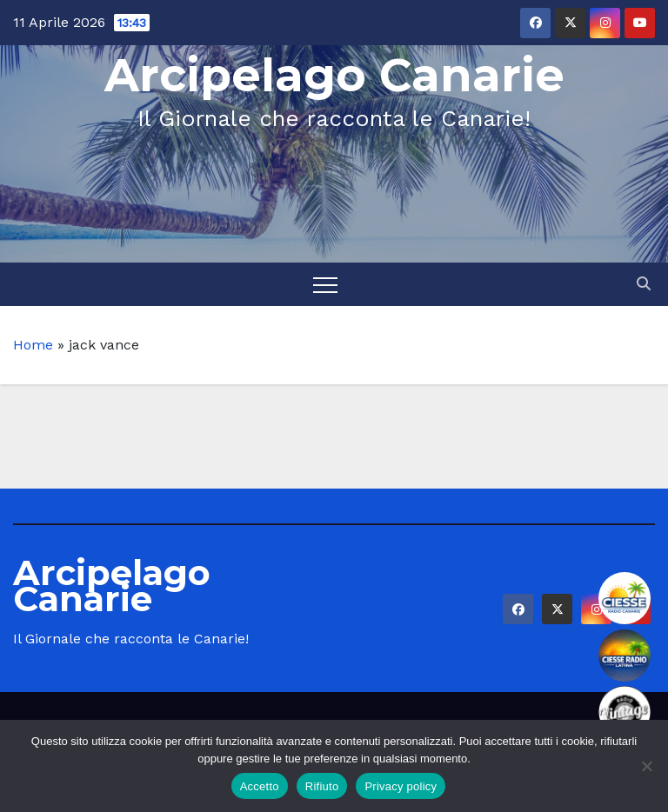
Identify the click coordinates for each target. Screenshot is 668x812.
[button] (644, 284)
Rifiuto (322, 786)
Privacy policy (401, 786)
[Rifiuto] (646, 766)
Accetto (260, 786)
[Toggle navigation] (325, 284)
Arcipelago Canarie (334, 75)
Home (33, 345)
